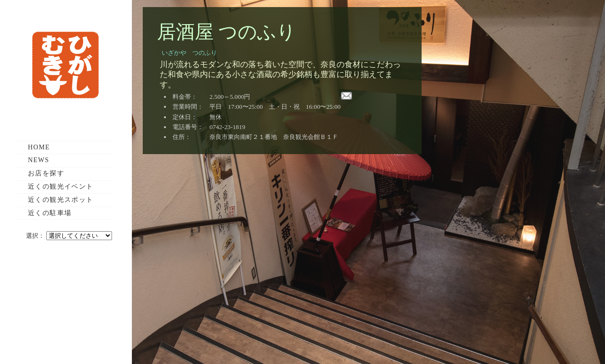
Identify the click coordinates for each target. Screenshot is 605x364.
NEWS (39, 160)
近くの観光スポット (61, 200)
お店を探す (46, 173)
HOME (39, 147)
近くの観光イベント (61, 186)
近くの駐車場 (50, 213)
